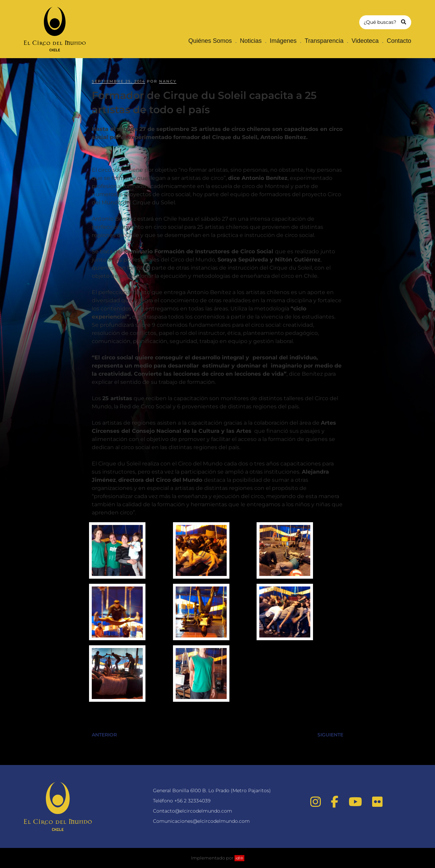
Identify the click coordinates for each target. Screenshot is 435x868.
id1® (239, 858)
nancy (168, 81)
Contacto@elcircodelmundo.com (193, 811)
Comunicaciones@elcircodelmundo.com (201, 821)
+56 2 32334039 (192, 801)
